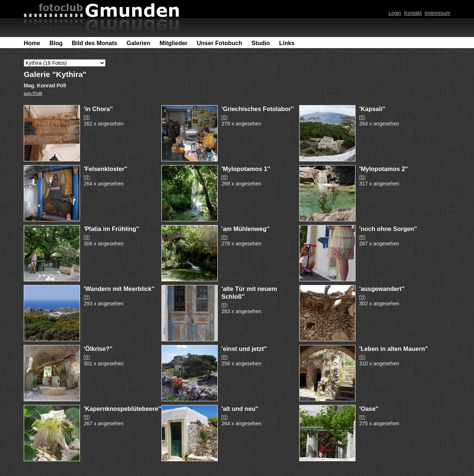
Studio (261, 43)
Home (32, 43)
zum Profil (33, 93)
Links (287, 43)
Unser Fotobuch (219, 43)
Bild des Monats (95, 43)
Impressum (438, 13)
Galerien (138, 43)
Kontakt (413, 13)
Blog (56, 43)
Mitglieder (174, 43)
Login (395, 13)
